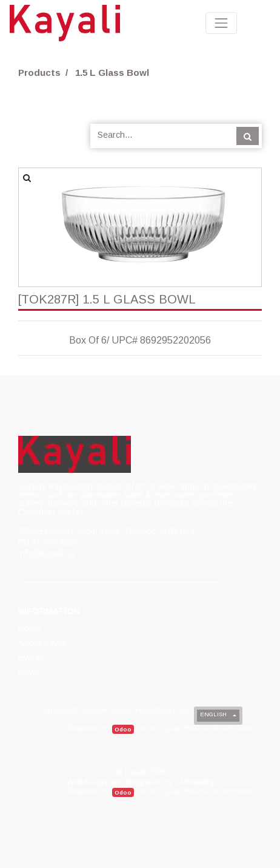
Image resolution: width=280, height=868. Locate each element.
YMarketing (195, 782)
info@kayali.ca (46, 554)
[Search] (248, 136)
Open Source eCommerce (208, 728)
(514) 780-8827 (48, 542)
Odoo (123, 729)
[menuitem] (30, 628)
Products (39, 73)
